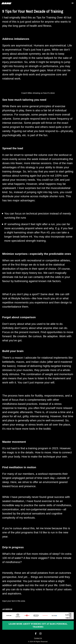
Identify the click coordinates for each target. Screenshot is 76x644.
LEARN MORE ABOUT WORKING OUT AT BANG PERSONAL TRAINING (38, 625)
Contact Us (38, 638)
